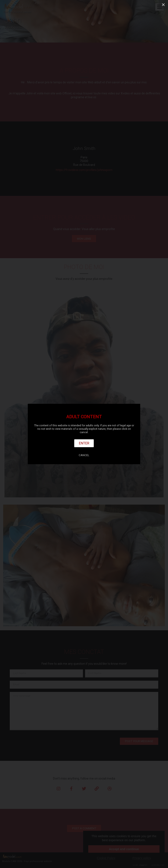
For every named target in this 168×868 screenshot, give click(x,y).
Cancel (84, 455)
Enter (84, 443)
